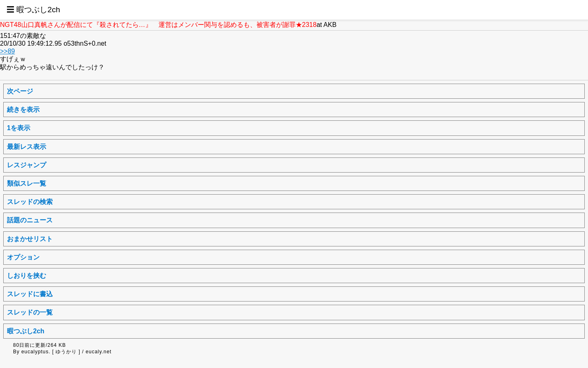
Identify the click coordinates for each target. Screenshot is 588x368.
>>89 (7, 51)
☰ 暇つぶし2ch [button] (33, 10)
